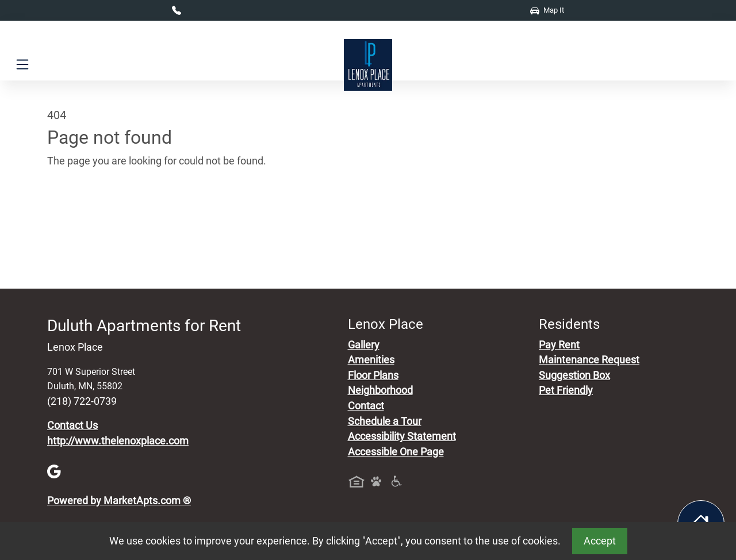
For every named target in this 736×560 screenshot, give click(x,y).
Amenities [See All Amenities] (371, 360)
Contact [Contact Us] (366, 406)
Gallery (364, 345)
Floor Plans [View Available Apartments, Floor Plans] (373, 375)
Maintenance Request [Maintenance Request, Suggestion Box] (589, 360)
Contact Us (72, 425)
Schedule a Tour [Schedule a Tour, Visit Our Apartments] (385, 421)
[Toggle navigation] (22, 65)
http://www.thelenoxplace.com (118, 441)
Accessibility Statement (402, 436)
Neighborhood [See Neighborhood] (380, 390)
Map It (547, 10)
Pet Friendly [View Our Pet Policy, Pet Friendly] (566, 390)
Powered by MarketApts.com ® (119, 501)
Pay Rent (559, 345)
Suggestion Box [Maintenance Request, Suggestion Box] (574, 375)
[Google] (54, 471)
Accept (600, 541)
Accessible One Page (396, 452)
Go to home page (86, 214)
